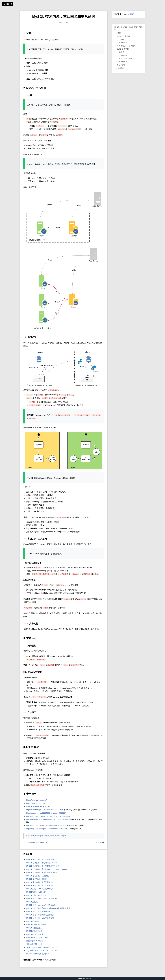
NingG (6, 4)
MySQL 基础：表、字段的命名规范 (40, 918)
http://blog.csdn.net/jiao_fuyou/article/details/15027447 (48, 816)
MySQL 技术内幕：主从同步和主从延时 (64, 17)
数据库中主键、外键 (34, 944)
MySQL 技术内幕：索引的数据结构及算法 (43, 866)
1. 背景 (118, 33)
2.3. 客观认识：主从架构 (126, 46)
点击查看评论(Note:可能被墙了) (35, 842)
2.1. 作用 (121, 39)
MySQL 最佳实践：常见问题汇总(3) (40, 859)
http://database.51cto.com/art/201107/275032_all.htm (47, 819)
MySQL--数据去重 (33, 928)
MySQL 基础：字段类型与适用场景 (40, 915)
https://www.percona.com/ (37, 800)
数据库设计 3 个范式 (34, 941)
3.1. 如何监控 (122, 55)
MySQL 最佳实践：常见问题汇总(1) (40, 885)
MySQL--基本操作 (33, 921)
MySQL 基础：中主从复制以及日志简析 (42, 898)
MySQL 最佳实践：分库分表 (38, 876)
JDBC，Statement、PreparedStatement (42, 947)
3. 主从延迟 (120, 52)
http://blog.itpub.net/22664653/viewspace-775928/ (46, 813)
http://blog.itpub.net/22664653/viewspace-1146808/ (46, 825)
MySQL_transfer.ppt (34, 806)
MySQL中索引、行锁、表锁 (37, 937)
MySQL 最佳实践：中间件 (37, 879)
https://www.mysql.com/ (36, 803)
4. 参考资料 (120, 68)
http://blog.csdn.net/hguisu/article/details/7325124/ (46, 829)
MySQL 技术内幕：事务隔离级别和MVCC (43, 863)
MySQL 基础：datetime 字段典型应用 (41, 905)
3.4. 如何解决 (120, 65)
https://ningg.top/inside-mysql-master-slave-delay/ (49, 836)
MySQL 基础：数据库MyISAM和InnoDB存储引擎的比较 (48, 908)
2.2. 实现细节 (122, 43)
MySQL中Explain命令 (35, 934)
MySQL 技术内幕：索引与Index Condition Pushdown (47, 869)
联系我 (100, 842)
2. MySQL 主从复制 (123, 36)
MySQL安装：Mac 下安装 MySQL (40, 889)
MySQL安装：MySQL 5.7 (36, 892)
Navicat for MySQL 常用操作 (38, 954)
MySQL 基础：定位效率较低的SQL (40, 911)
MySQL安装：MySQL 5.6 (36, 895)
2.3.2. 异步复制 (123, 49)
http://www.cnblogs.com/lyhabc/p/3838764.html (45, 810)
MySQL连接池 (32, 902)
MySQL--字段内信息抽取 (36, 924)
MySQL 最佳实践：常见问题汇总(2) (40, 882)
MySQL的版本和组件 (35, 931)
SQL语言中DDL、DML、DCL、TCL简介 (42, 950)
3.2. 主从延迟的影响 (125, 59)
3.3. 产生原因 (122, 62)
